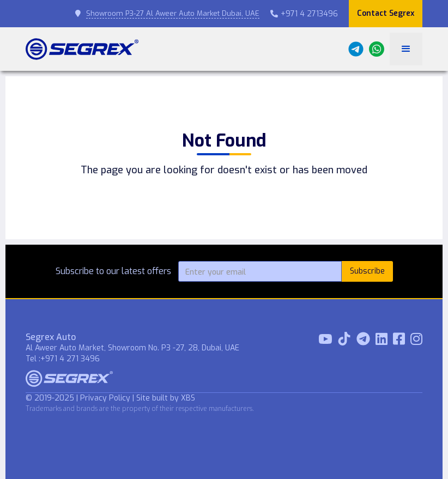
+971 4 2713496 (304, 14)
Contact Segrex (386, 13)
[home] (82, 49)
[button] (406, 49)
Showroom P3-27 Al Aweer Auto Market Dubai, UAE (173, 13)
